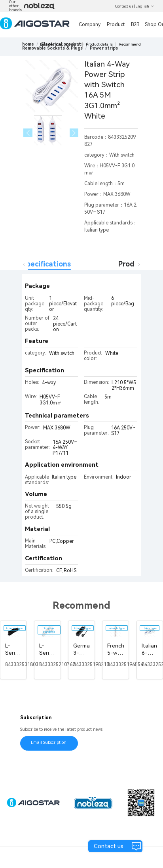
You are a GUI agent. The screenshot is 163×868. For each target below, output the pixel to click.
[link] (52, 48)
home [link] (28, 44)
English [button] (145, 6)
